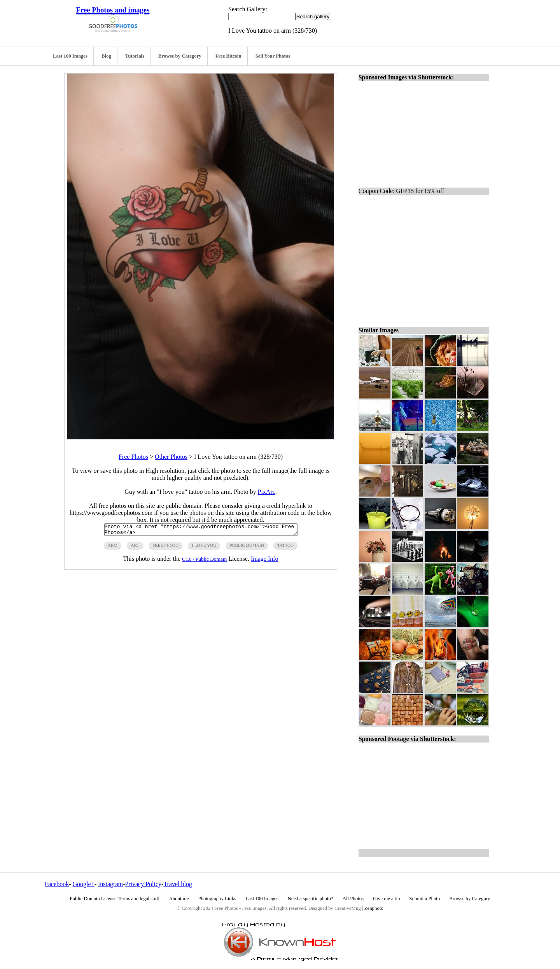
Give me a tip (386, 899)
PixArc (267, 492)
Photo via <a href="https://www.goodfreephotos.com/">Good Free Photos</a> (201, 531)
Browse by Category (180, 56)
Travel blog (178, 884)
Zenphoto (374, 908)
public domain (247, 548)
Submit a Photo (424, 899)
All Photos (353, 899)
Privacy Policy (143, 884)
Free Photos (133, 457)
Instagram (110, 884)
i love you (204, 548)
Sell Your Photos (273, 56)
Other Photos (171, 457)
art (135, 548)
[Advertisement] (427, 258)
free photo (165, 548)
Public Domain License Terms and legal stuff (115, 899)
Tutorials (135, 56)
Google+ (84, 884)
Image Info (265, 561)
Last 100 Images (70, 56)
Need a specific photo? (311, 899)
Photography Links (217, 899)
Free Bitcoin (228, 56)
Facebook (57, 884)
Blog (106, 56)
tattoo (285, 548)
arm (113, 548)
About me (179, 899)
